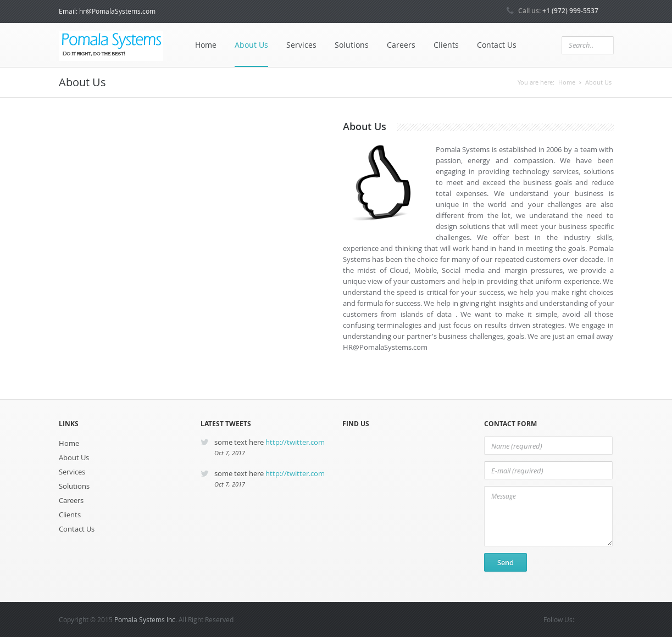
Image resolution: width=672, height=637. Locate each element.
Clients (446, 45)
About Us (251, 45)
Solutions (352, 45)
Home (206, 45)
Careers (401, 45)
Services (301, 45)
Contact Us (497, 45)
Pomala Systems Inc (145, 619)
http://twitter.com (295, 442)
